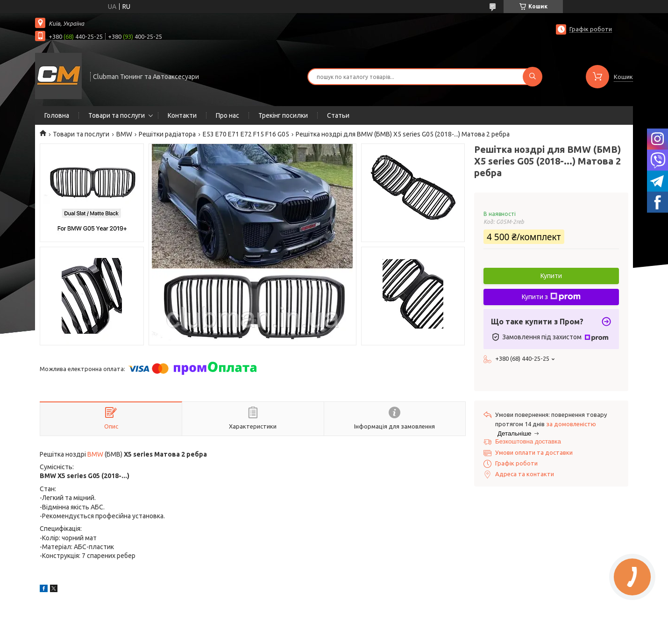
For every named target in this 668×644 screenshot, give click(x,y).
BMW (124, 134)
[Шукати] (533, 77)
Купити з (551, 297)
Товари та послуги (117, 115)
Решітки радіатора (167, 134)
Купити (551, 276)
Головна (57, 115)
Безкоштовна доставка (528, 441)
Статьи (338, 115)
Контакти (182, 115)
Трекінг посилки (283, 115)
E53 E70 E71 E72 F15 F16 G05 (246, 134)
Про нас (227, 115)
